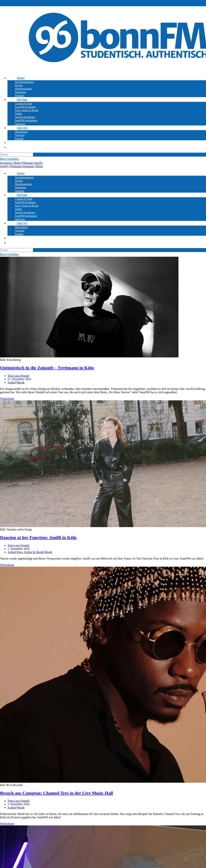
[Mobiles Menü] (9, 159)
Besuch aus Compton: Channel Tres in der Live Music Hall (56, 793)
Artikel (12, 382)
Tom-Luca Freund (18, 376)
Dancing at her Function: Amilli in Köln (38, 537)
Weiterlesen (7, 399)
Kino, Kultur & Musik (30, 552)
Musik (21, 382)
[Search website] (17, 143)
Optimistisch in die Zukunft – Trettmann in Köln (47, 368)
